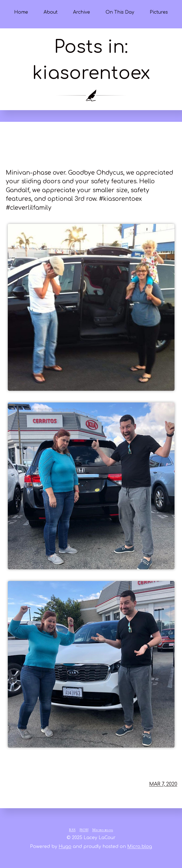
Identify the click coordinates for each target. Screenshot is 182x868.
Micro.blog (103, 830)
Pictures (159, 12)
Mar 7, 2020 (163, 784)
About (51, 12)
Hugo (65, 847)
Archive (82, 12)
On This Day (120, 12)
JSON (84, 830)
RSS (72, 830)
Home (21, 12)
